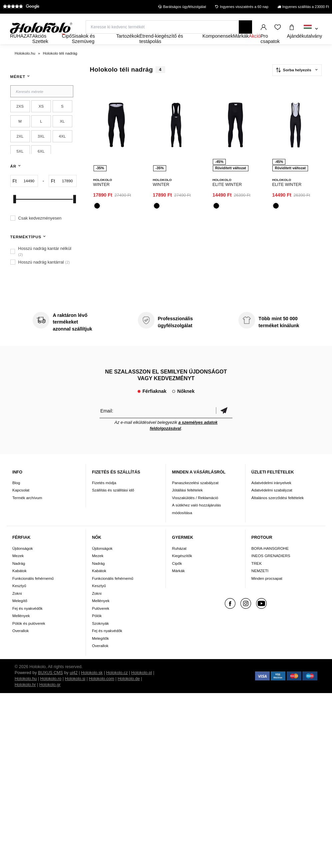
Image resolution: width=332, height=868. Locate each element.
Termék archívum (27, 510)
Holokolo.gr (50, 697)
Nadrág (19, 576)
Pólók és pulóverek (29, 636)
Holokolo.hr (25, 697)
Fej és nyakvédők (27, 621)
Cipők (177, 576)
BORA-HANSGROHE (270, 561)
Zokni (17, 606)
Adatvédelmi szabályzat (272, 503)
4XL (62, 149)
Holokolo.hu (26, 691)
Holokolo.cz (117, 685)
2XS (20, 119)
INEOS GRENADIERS (271, 569)
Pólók (97, 629)
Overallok (20, 644)
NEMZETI (260, 584)
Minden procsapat (267, 591)
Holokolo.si (75, 691)
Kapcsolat (21, 503)
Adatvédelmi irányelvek (271, 495)
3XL (41, 149)
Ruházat (179, 561)
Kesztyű (19, 599)
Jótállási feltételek (187, 503)
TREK (257, 576)
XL (62, 134)
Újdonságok (23, 561)
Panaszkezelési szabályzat (195, 495)
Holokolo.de (129, 691)
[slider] (15, 212)
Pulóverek (101, 621)
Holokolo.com (102, 691)
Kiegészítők (182, 569)
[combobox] (311, 29)
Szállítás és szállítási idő (113, 503)
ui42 (74, 685)
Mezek (18, 569)
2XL (20, 149)
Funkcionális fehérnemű (33, 591)
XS (41, 119)
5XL (20, 164)
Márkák (178, 584)
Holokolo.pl (142, 685)
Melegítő (20, 614)
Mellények (21, 629)
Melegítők (100, 651)
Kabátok (19, 584)
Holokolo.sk (92, 685)
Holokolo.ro (51, 691)
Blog (16, 495)
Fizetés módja (104, 495)
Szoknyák (100, 636)
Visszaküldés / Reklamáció (195, 510)
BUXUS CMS (50, 685)
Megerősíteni (224, 423)
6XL (41, 164)
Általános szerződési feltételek (278, 510)
